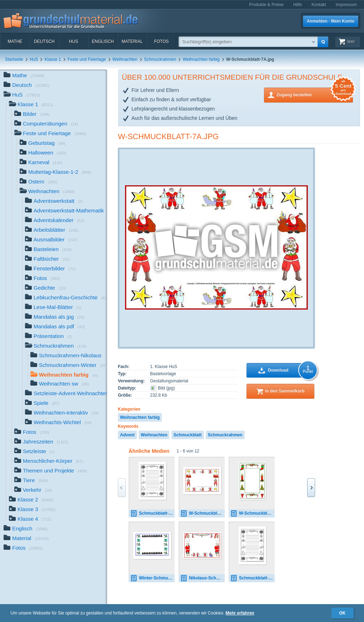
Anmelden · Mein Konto (331, 21)
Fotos (161, 41)
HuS (73, 41)
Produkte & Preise (266, 5)
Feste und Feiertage (87, 59)
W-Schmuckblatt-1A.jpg (253, 513)
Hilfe (298, 5)
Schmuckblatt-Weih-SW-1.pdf (153, 513)
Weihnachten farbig (201, 59)
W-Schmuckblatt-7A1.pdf (203, 513)
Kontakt (319, 5)
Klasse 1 (53, 59)
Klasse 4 (30, 520)
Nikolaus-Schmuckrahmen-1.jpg (203, 578)
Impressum (346, 5)
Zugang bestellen (315, 94)
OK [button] (343, 613)
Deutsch (44, 41)
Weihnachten (125, 59)
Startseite (14, 59)
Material (132, 41)
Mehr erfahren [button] (240, 613)
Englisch (103, 41)
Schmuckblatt (188, 435)
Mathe (15, 41)
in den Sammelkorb (285, 391)
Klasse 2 (31, 500)
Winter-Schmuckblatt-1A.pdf (153, 578)
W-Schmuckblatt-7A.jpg (168, 136)
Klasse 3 (32, 510)
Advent (127, 435)
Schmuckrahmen (160, 59)
